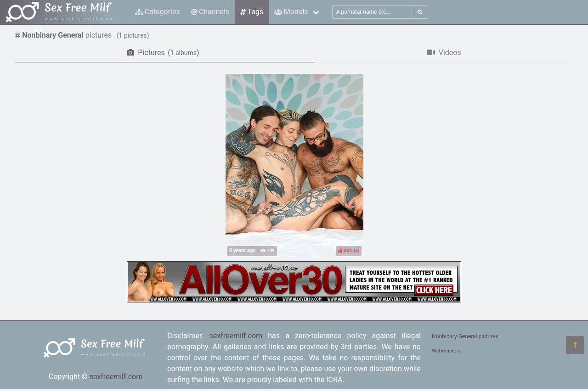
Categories (158, 12)
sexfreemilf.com (116, 377)
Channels (210, 12)
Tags (252, 12)
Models (291, 12)
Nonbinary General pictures (465, 336)
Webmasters (446, 351)
